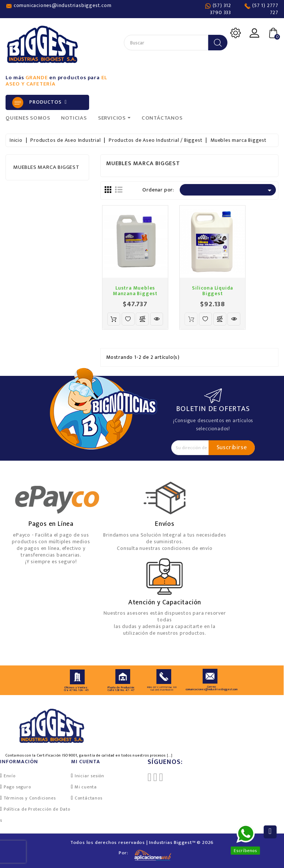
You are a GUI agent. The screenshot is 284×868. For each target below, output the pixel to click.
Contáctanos (89, 798)
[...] (170, 755)
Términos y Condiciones (30, 798)
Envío (10, 776)
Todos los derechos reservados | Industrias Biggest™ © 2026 (142, 842)
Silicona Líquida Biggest (212, 291)
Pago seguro (17, 787)
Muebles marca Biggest (46, 167)
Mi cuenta (86, 787)
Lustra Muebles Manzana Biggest (135, 291)
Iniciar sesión (89, 776)
